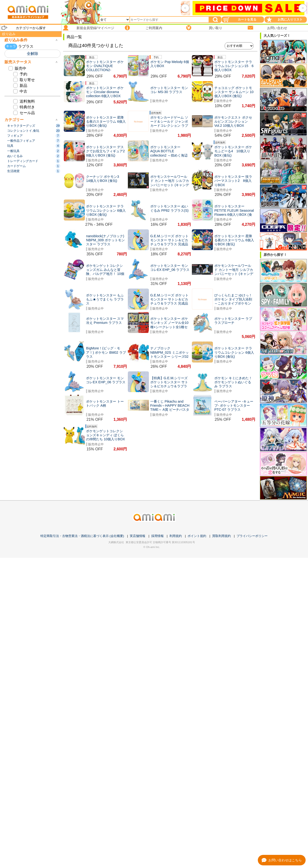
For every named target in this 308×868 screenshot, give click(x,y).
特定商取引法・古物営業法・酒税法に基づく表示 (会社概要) (82, 536)
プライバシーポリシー (252, 536)
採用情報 (157, 536)
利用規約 (176, 536)
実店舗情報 (138, 536)
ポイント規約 (197, 536)
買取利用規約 (222, 536)
